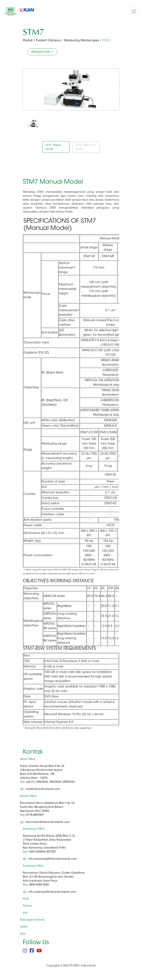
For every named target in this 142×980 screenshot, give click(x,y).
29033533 (55, 782)
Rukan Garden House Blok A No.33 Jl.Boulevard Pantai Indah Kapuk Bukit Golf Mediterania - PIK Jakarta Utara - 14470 (42, 774)
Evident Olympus (48, 41)
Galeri (24, 927)
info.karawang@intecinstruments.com (53, 859)
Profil (26, 899)
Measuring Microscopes (82, 41)
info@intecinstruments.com (43, 789)
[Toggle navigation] (134, 11)
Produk (28, 41)
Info (25, 913)
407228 (51, 852)
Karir (23, 934)
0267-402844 (37, 852)
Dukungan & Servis (32, 920)
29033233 (69, 782)
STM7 (106, 41)
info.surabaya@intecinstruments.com (52, 892)
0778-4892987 (35, 815)
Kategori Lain (41, 52)
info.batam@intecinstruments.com (48, 822)
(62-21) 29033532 (37, 782)
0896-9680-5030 (39, 885)
